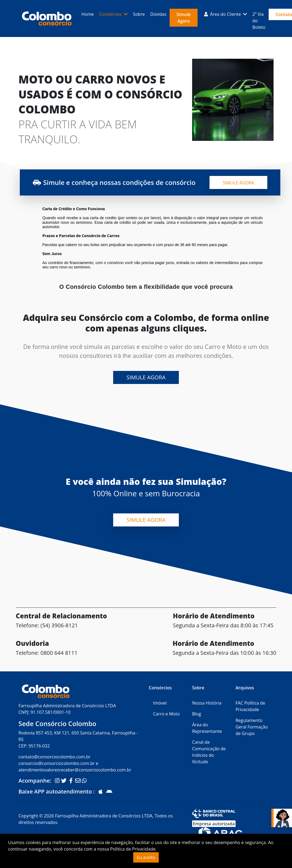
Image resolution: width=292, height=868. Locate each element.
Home (88, 14)
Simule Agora (183, 18)
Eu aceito (146, 857)
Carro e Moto (166, 714)
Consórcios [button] (111, 14)
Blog (197, 714)
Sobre (139, 14)
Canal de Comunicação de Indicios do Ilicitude (209, 752)
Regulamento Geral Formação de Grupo (252, 727)
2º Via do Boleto (259, 21)
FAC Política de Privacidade (250, 706)
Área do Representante (207, 728)
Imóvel (160, 703)
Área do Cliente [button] (223, 14)
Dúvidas (158, 14)
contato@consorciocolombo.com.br (55, 757)
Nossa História (207, 703)
